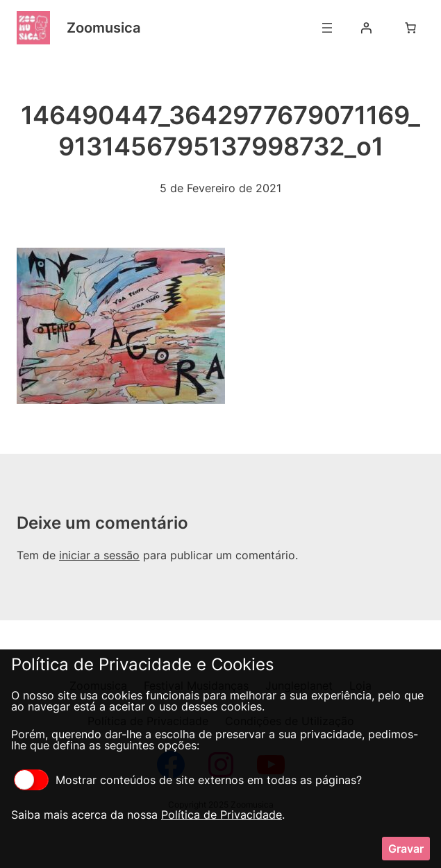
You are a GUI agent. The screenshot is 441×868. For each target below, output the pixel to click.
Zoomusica (103, 28)
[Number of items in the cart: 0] (410, 28)
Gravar (406, 849)
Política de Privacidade (222, 815)
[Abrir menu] (327, 28)
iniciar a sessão (99, 555)
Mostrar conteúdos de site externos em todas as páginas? (188, 780)
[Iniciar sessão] (366, 28)
